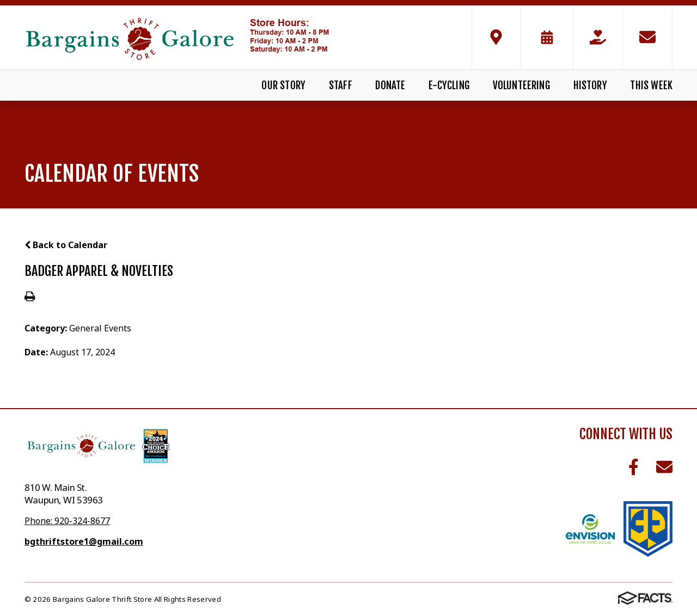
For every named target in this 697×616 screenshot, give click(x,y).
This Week (651, 85)
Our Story (283, 85)
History (590, 85)
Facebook (634, 467)
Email (664, 467)
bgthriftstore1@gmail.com (84, 541)
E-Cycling (449, 85)
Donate (390, 85)
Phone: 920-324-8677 (67, 521)
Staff (341, 85)
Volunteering (521, 85)
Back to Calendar (66, 245)
